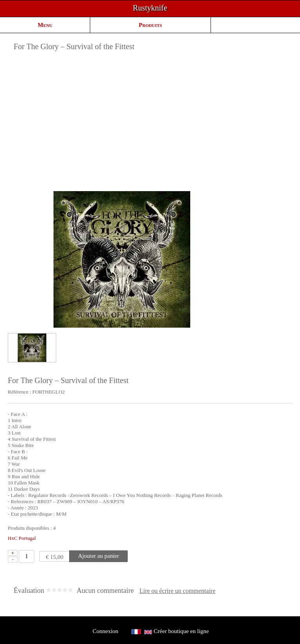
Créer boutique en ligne (181, 631)
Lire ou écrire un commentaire (178, 591)
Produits (150, 25)
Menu (45, 25)
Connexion (105, 631)
